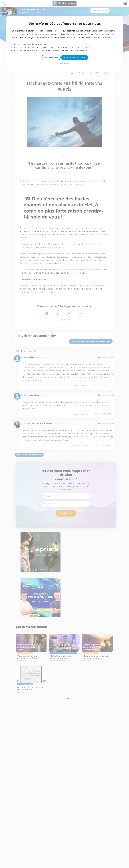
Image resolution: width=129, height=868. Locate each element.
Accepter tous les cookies (75, 57)
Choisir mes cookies (51, 57)
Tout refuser (64, 64)
